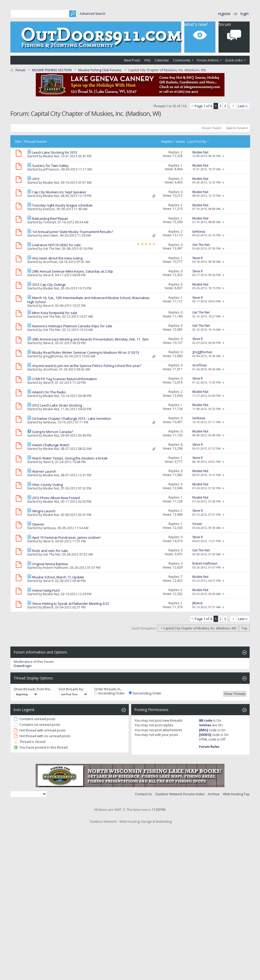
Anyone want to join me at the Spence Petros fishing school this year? (87, 366)
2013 (36, 179)
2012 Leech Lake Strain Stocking (57, 405)
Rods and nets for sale (50, 551)
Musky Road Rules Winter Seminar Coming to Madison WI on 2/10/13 (86, 352)
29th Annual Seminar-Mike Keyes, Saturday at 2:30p (73, 271)
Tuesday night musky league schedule (62, 205)
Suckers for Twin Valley (50, 166)
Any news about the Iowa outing (57, 258)
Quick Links (234, 60)
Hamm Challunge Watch (51, 445)
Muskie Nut (51, 156)
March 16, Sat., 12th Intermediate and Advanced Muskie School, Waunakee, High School (89, 300)
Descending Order (145, 693)
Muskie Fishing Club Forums (100, 70)
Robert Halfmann (56, 568)
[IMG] (204, 730)
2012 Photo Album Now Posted (56, 498)
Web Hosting (233, 794)
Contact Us (143, 794)
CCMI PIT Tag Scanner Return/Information (65, 379)
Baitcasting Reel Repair (50, 218)
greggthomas (53, 356)
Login (245, 14)
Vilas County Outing (47, 485)
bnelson (49, 209)
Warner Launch (44, 471)
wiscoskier (51, 235)
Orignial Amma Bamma (50, 564)
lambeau (50, 422)
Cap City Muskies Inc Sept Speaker (59, 192)
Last (243, 106)
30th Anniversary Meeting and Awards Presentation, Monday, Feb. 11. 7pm (90, 339)
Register (224, 14)
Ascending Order (109, 693)
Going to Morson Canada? (53, 432)
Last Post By (198, 141)
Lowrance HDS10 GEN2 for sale (57, 245)
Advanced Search (93, 14)
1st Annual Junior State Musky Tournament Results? (73, 232)
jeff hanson (51, 169)
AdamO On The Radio (49, 392)
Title (18, 141)
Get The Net (52, 249)
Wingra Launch (44, 511)
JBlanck (48, 607)
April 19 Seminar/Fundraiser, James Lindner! (66, 537)
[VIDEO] (205, 735)
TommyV (50, 222)
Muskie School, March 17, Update (58, 577)
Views (180, 141)
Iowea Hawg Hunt (46, 590)
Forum (20, 70)
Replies (167, 141)
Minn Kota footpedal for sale (55, 313)
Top (244, 628)
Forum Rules (209, 747)
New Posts (132, 60)
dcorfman (50, 262)
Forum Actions (208, 60)
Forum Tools (211, 128)
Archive (214, 794)
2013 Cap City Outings (49, 285)
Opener (38, 524)
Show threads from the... (33, 689)
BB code (206, 720)
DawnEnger (23, 666)
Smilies (205, 725)
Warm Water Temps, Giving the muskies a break (70, 458)
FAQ (147, 60)
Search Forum (236, 128)
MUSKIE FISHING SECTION (52, 70)
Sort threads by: (71, 689)
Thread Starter (35, 141)
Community (182, 60)
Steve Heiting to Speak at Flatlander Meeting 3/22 (71, 603)
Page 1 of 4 (203, 106)
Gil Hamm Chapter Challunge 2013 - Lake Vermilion (72, 418)
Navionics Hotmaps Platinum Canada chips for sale (72, 326)
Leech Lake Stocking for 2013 (55, 152)
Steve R (48, 275)
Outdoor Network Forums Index (180, 794)
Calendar (162, 60)
